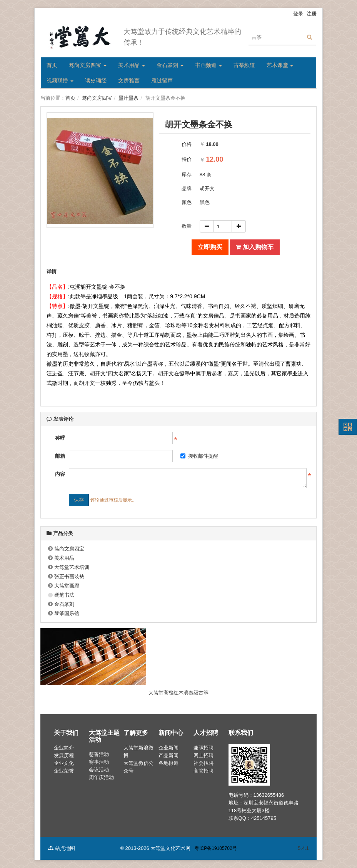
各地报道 (168, 763)
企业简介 (64, 748)
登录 (298, 14)
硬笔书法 (64, 595)
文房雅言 (129, 80)
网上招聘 (204, 755)
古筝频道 (244, 65)
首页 (52, 65)
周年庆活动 (101, 777)
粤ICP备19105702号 (216, 848)
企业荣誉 (64, 771)
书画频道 (209, 65)
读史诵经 (96, 80)
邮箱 (60, 456)
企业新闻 (168, 748)
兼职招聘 (204, 748)
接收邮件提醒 (199, 456)
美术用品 (132, 65)
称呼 (60, 438)
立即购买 (210, 247)
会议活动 (99, 770)
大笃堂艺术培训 (72, 567)
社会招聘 (204, 763)
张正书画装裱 (69, 576)
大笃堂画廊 (67, 586)
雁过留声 (162, 80)
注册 (312, 14)
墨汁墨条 (128, 98)
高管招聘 (204, 771)
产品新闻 (168, 755)
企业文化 (64, 763)
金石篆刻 (170, 65)
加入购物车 (254, 247)
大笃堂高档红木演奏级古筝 (178, 693)
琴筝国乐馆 (67, 613)
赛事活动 (99, 762)
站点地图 (62, 848)
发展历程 (64, 755)
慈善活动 (99, 754)
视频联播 (60, 80)
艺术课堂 (280, 65)
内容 (60, 474)
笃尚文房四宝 (88, 65)
